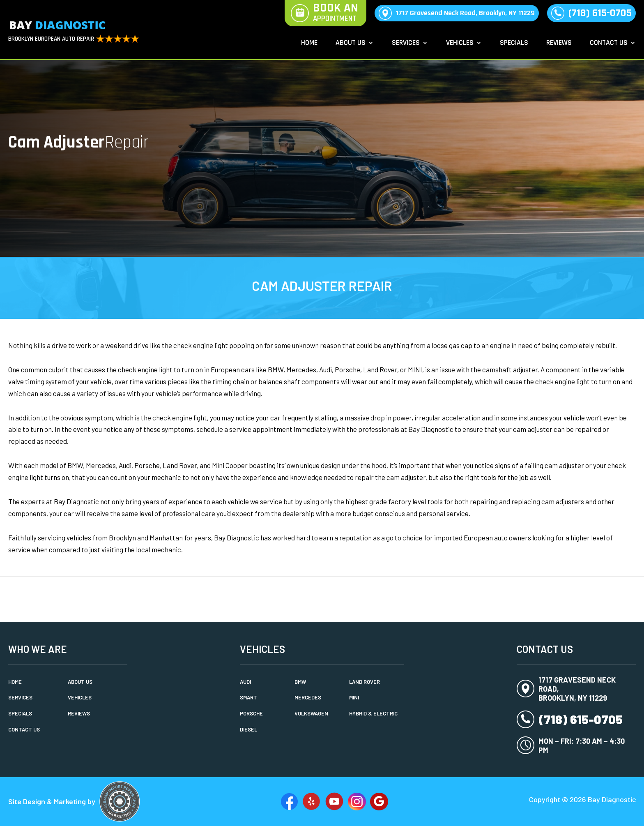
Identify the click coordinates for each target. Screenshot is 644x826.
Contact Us (609, 44)
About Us (351, 44)
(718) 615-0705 (600, 13)
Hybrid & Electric (373, 713)
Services (406, 44)
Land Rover (365, 682)
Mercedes (308, 697)
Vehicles (460, 44)
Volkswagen (311, 713)
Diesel (248, 729)
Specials (514, 44)
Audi (245, 682)
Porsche (251, 713)
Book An (336, 13)
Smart (248, 697)
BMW (300, 682)
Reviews (559, 44)
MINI (354, 697)
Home (309, 44)
